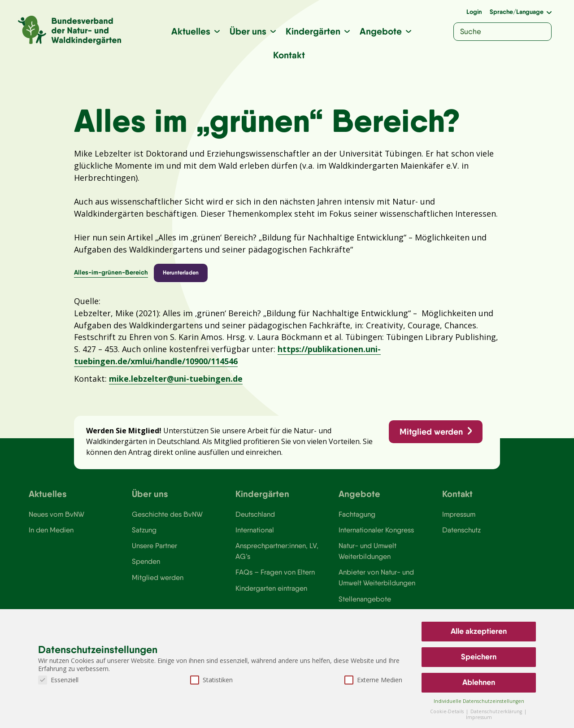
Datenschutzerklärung (497, 711)
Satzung (144, 534)
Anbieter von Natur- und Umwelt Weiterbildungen (377, 583)
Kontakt (289, 55)
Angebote (381, 31)
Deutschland (255, 519)
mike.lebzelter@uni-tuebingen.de (176, 381)
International (255, 534)
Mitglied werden (430, 435)
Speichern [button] (479, 657)
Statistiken (211, 680)
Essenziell (58, 680)
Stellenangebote (365, 604)
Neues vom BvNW (57, 519)
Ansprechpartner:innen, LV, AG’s (277, 556)
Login (474, 12)
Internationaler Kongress (377, 534)
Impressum (459, 519)
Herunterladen (181, 275)
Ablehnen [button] (479, 682)
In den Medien (51, 534)
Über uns (248, 31)
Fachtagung (357, 519)
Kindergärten (313, 31)
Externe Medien (373, 680)
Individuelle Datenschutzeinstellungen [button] (479, 701)
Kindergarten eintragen (272, 593)
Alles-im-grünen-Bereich (111, 275)
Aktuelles (191, 31)
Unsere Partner (154, 550)
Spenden (146, 567)
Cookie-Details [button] (448, 711)
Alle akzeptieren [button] (479, 631)
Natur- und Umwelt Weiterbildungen (367, 556)
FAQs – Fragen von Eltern (275, 577)
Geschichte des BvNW (168, 519)
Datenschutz (462, 534)
